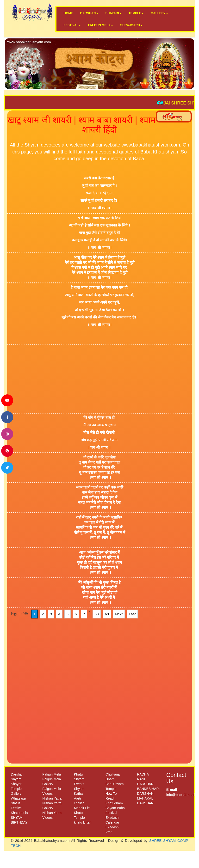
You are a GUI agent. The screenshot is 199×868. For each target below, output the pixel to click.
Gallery (16, 794)
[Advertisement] (92, 379)
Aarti (78, 798)
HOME (68, 13)
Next (119, 614)
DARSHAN (89, 13)
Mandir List (82, 808)
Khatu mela (19, 813)
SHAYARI (113, 13)
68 (97, 614)
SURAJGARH (131, 25)
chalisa (79, 803)
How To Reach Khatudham (114, 798)
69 (107, 614)
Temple (16, 789)
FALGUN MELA (100, 25)
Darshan (17, 774)
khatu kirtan (83, 822)
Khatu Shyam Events (79, 779)
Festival (17, 808)
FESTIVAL (72, 25)
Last (132, 614)
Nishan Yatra (52, 798)
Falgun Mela (52, 774)
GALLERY (159, 13)
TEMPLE (136, 13)
